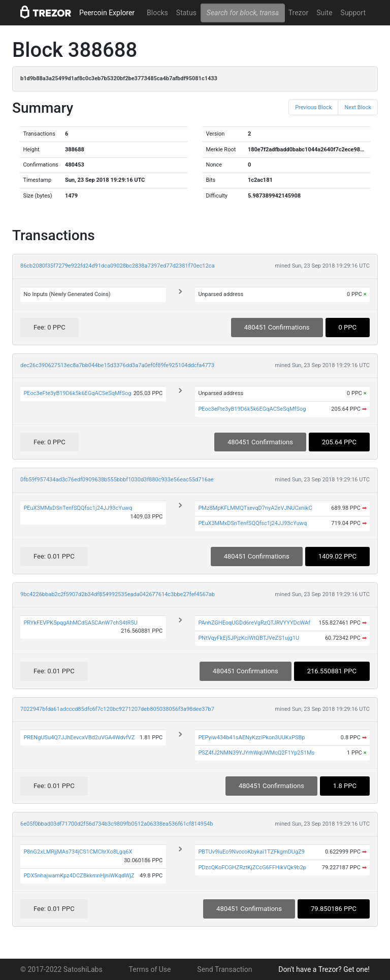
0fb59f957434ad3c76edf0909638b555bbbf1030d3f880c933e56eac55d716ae (117, 480)
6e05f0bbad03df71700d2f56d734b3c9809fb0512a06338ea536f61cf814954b (117, 824)
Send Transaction (224, 969)
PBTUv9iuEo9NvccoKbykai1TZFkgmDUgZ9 (251, 852)
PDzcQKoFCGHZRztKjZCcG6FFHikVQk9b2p (252, 868)
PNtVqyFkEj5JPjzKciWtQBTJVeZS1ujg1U (249, 638)
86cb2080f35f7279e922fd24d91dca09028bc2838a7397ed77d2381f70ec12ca (117, 266)
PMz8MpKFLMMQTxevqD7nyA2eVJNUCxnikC (255, 508)
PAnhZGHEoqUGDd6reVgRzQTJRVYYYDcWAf (254, 623)
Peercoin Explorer (107, 13)
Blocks (157, 13)
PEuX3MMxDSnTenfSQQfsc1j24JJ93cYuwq (78, 508)
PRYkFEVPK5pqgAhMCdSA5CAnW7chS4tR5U (80, 623)
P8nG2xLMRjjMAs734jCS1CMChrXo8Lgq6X (78, 852)
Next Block (358, 107)
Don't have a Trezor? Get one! (324, 969)
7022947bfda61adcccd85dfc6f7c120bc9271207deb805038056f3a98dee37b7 (117, 709)
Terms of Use (150, 969)
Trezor (298, 13)
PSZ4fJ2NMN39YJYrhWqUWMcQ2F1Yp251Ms (256, 753)
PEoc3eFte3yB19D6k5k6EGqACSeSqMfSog (77, 393)
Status (186, 13)
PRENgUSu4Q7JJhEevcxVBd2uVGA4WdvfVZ (79, 738)
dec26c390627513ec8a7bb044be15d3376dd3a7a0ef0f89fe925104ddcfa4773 (117, 365)
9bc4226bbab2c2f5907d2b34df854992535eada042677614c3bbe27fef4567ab (118, 594)
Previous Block (313, 107)
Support (353, 13)
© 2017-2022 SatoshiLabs (61, 969)
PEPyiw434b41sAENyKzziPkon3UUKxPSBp (251, 738)
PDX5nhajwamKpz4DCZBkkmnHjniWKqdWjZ (79, 876)
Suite (324, 13)
